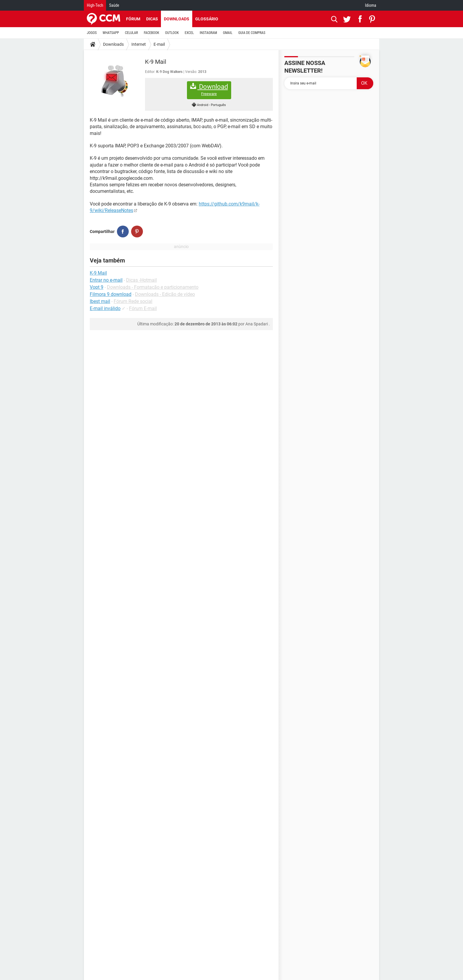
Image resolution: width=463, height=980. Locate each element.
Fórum (133, 19)
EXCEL (189, 33)
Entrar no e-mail (106, 280)
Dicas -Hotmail (141, 280)
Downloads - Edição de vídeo (165, 294)
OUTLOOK (172, 33)
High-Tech (95, 5)
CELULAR (131, 33)
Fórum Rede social (133, 301)
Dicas (152, 19)
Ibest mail (100, 301)
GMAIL (228, 33)
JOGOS (92, 33)
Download (209, 90)
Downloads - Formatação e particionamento (153, 287)
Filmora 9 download (111, 294)
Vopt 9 (97, 287)
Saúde (114, 5)
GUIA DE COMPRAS (252, 33)
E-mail (159, 44)
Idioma (371, 5)
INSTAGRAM (208, 33)
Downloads (177, 19)
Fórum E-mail (143, 308)
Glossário (207, 19)
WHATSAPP (111, 33)
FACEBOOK (151, 33)
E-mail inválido (105, 308)
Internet (139, 44)
